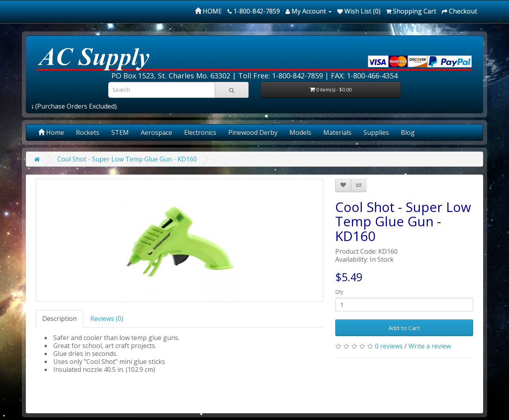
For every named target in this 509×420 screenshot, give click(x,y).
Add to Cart (404, 328)
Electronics (200, 132)
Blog (408, 132)
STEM (120, 132)
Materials (337, 132)
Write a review (430, 346)
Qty (339, 292)
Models (300, 132)
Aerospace (156, 132)
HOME (208, 11)
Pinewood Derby (253, 132)
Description (59, 319)
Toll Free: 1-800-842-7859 (281, 76)
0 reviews (389, 346)
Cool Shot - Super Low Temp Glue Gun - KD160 (127, 159)
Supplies (376, 132)
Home (51, 132)
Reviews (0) (107, 319)
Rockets (88, 132)
